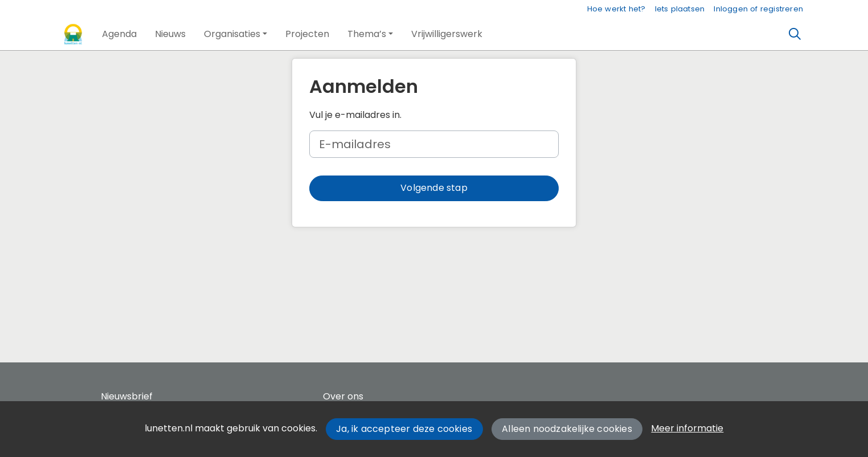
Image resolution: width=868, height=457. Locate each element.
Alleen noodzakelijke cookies (567, 429)
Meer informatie (687, 428)
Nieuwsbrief (127, 396)
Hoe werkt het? (617, 9)
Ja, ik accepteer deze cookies (404, 429)
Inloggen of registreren (758, 9)
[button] (119, 34)
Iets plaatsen (680, 9)
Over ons (343, 396)
